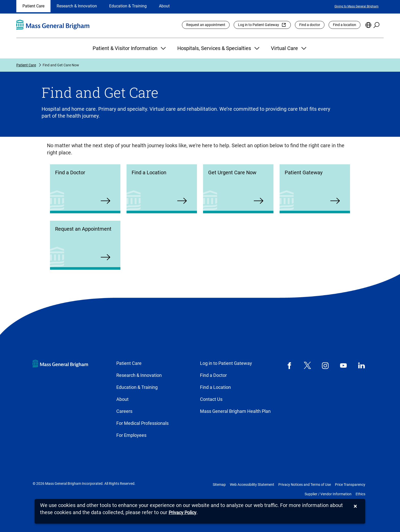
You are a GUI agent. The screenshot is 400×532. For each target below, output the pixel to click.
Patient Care (33, 6)
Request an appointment (206, 25)
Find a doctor (310, 25)
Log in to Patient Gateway (259, 25)
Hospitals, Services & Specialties (219, 48)
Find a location (345, 25)
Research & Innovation (77, 6)
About (164, 6)
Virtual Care (289, 48)
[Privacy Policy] (183, 513)
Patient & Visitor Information (130, 48)
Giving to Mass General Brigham (357, 6)
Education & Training (128, 6)
